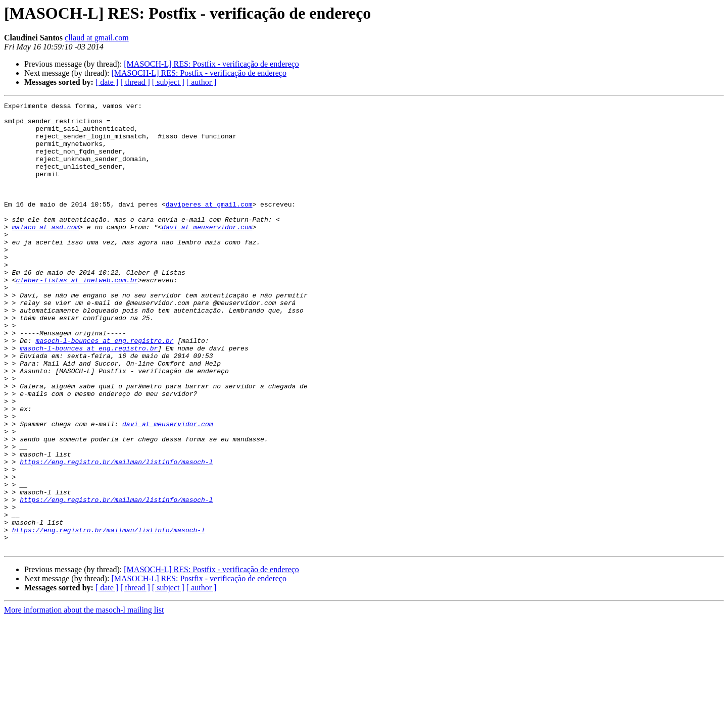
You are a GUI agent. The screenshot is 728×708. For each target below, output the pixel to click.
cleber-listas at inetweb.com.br (77, 316)
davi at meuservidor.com (207, 252)
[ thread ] (135, 82)
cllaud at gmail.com (97, 38)
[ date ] (107, 82)
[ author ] (202, 82)
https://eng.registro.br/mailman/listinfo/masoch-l (116, 534)
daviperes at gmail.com (209, 225)
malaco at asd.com (46, 252)
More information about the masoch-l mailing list (84, 699)
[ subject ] (168, 82)
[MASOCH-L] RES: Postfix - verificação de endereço (211, 64)
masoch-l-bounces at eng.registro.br (104, 389)
